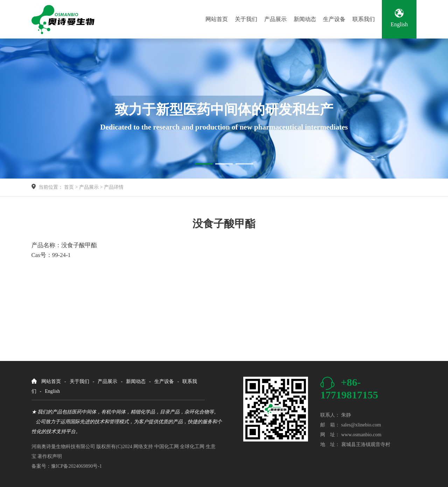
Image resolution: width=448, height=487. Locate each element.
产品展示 (275, 19)
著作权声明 (50, 456)
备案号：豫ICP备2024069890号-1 (67, 466)
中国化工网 (167, 447)
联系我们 (364, 19)
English (399, 18)
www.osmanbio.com (361, 435)
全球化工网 (192, 447)
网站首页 (217, 19)
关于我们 (246, 19)
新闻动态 (305, 19)
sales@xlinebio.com (361, 425)
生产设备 (334, 19)
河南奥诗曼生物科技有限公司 (63, 447)
